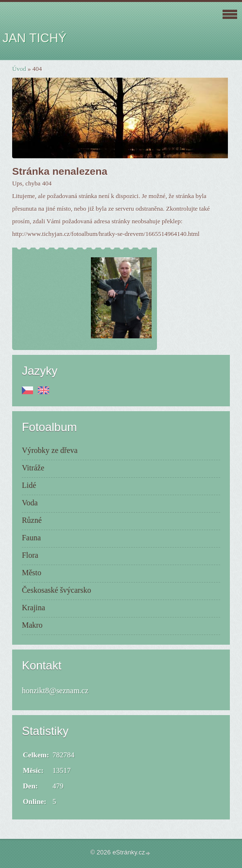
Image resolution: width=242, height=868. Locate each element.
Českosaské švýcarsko (57, 590)
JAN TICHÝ (35, 38)
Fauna (31, 538)
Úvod (19, 69)
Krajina (34, 608)
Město (32, 573)
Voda (30, 503)
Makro (32, 625)
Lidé (29, 485)
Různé (32, 520)
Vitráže (33, 468)
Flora (30, 555)
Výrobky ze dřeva (50, 450)
